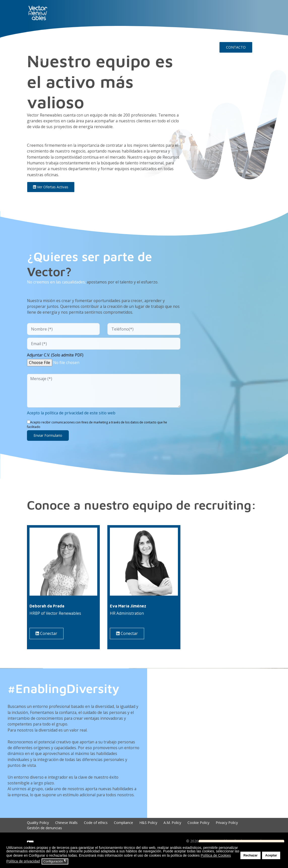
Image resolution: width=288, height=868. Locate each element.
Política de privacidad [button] (23, 861)
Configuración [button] (55, 861)
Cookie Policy (198, 835)
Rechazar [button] (250, 855)
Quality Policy (38, 835)
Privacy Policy (227, 835)
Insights (167, 34)
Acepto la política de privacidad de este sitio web (72, 416)
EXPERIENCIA (111, 34)
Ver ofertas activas (51, 189)
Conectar (47, 637)
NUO (60, 34)
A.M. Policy (172, 835)
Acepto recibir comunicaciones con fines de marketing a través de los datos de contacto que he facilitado (97, 428)
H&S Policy (148, 835)
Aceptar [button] (271, 855)
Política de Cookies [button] (216, 855)
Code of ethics (96, 835)
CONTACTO (236, 47)
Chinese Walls (66, 835)
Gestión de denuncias (44, 840)
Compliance (123, 835)
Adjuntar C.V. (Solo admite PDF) (56, 358)
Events (37, 60)
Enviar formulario (48, 438)
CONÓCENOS (81, 34)
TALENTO (137, 34)
